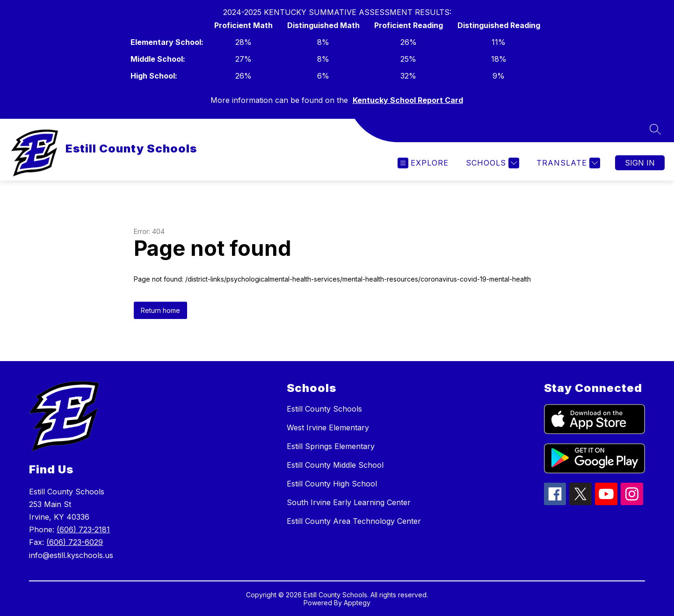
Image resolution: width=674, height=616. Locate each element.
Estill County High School (332, 484)
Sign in (640, 163)
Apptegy (357, 603)
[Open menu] (423, 163)
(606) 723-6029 (75, 542)
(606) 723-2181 (83, 529)
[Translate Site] (567, 163)
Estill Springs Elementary (331, 446)
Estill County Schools (324, 409)
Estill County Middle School (335, 465)
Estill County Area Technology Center (354, 521)
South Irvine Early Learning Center (349, 502)
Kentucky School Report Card (408, 100)
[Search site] (655, 129)
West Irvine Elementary (328, 428)
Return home (160, 310)
